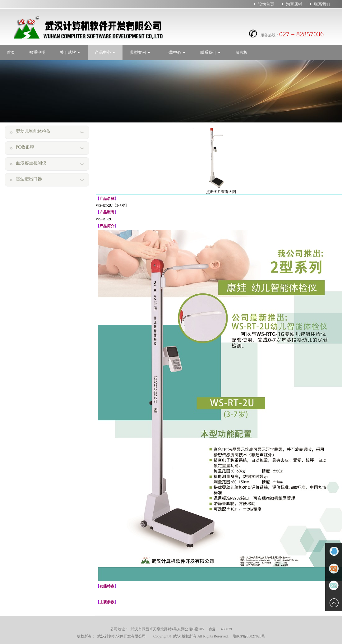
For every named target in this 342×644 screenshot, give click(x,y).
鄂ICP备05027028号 (247, 636)
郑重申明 (37, 52)
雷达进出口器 (29, 179)
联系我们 (322, 4)
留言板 (241, 52)
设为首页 (266, 4)
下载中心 (176, 52)
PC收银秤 (25, 147)
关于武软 (70, 52)
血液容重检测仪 (31, 163)
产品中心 (105, 52)
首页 (11, 52)
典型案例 (140, 52)
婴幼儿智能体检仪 (33, 131)
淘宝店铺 (294, 4)
